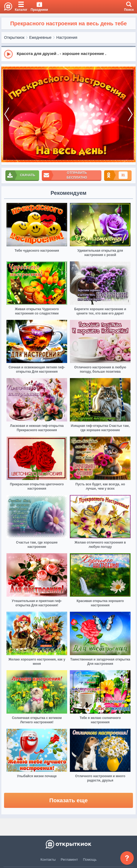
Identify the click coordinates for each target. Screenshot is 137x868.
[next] (130, 115)
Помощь (90, 860)
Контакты (48, 860)
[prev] (7, 115)
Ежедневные (40, 37)
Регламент (69, 860)
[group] (68, 54)
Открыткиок (14, 37)
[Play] (8, 54)
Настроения (67, 37)
